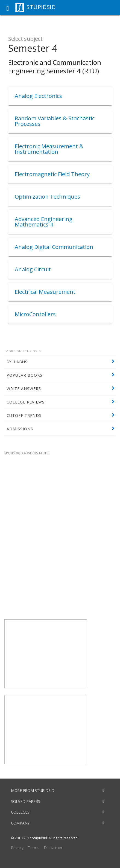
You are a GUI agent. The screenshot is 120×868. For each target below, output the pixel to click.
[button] (8, 8)
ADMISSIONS (20, 429)
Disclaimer (53, 848)
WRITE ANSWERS (24, 389)
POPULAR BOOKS (24, 375)
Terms (34, 848)
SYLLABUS (17, 362)
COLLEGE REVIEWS (26, 402)
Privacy (17, 848)
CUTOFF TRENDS (24, 415)
